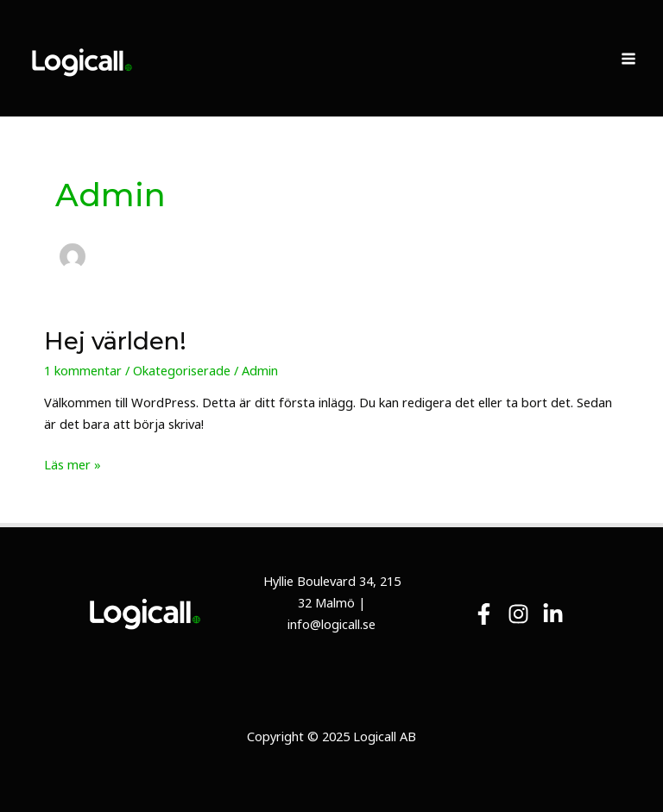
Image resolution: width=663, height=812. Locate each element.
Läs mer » (73, 463)
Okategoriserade (182, 370)
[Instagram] (518, 614)
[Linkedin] (553, 614)
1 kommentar (83, 370)
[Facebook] (484, 614)
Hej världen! (115, 341)
